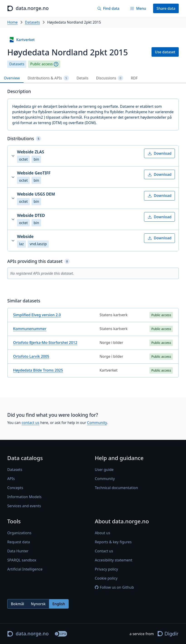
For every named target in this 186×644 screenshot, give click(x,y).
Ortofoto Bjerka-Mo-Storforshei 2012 (45, 343)
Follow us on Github (114, 588)
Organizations (19, 533)
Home (12, 22)
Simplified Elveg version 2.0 (37, 315)
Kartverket (22, 40)
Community (97, 423)
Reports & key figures (113, 542)
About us (103, 533)
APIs (11, 479)
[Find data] (108, 8)
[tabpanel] (93, 235)
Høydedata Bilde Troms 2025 (38, 370)
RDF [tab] (134, 78)
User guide (104, 470)
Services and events (24, 506)
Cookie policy (106, 578)
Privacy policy (106, 569)
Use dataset (165, 52)
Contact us (104, 551)
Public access (41, 64)
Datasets (32, 22)
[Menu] (138, 8)
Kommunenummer (30, 329)
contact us (30, 423)
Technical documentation (116, 488)
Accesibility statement (114, 560)
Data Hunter (18, 551)
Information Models (24, 497)
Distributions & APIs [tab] (48, 78)
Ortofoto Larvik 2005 (31, 356)
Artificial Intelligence (25, 569)
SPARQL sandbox (22, 560)
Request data (19, 542)
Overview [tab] (12, 78)
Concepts (15, 488)
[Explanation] (56, 64)
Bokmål (17, 604)
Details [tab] (83, 78)
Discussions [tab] (110, 78)
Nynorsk (38, 604)
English (59, 604)
